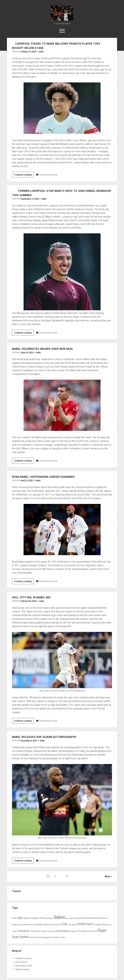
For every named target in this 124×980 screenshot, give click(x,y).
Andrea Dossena (23, 958)
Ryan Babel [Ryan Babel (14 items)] (20, 937)
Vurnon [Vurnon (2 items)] (62, 937)
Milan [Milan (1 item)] (54, 931)
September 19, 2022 (30, 199)
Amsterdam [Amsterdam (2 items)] (34, 918)
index (41, 52)
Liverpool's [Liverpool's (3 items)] (35, 931)
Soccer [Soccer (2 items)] (32, 937)
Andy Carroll (21, 962)
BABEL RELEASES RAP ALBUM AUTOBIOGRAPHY (48, 737)
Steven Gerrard (22, 969)
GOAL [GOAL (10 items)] (64, 924)
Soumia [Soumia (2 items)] (38, 937)
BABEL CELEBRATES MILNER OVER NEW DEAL (46, 349)
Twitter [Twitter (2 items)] (56, 937)
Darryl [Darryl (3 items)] (95, 918)
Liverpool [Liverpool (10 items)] (23, 931)
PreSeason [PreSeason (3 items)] (85, 931)
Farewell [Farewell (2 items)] (47, 925)
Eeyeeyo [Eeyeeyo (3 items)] (39, 925)
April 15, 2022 (27, 480)
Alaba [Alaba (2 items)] (26, 918)
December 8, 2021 (29, 740)
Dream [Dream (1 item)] (20, 925)
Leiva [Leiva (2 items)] (14, 931)
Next (107, 876)
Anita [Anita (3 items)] (42, 918)
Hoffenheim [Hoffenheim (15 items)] (85, 924)
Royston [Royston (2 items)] (94, 931)
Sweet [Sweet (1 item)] (50, 937)
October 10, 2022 (28, 52)
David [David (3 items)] (101, 918)
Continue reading (24, 175)
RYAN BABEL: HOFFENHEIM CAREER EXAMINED (47, 477)
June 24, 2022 (27, 352)
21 (67, 876)
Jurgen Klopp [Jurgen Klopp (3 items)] (101, 925)
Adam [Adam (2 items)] (15, 918)
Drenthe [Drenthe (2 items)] (26, 925)
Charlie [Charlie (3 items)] (88, 918)
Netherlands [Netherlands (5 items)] (63, 931)
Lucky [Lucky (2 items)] (49, 931)
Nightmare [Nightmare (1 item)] (75, 931)
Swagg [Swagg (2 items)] (45, 937)
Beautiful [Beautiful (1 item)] (73, 918)
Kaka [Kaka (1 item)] (110, 925)
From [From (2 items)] (58, 925)
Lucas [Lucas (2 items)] (43, 931)
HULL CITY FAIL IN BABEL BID (33, 597)
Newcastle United (24, 966)
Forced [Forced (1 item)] (53, 925)
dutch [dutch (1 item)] (32, 925)
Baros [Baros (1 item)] (67, 918)
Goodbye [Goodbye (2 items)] (72, 925)
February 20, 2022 (28, 601)
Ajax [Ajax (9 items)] (20, 918)
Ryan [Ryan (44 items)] (102, 930)
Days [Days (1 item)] (106, 918)
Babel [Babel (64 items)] (59, 917)
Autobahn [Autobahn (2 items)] (49, 918)
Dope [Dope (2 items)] (14, 925)
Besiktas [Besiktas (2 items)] (81, 918)
